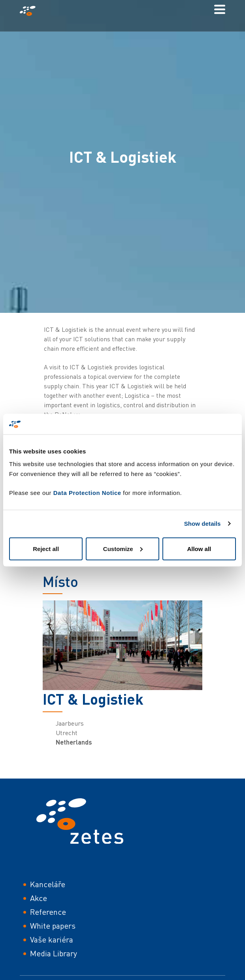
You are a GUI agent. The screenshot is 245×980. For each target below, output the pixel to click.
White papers (53, 926)
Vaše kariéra (52, 940)
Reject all (46, 548)
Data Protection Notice (87, 492)
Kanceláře (48, 884)
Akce (39, 898)
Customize (123, 548)
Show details (203, 524)
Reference (48, 912)
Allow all (199, 548)
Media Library (54, 953)
